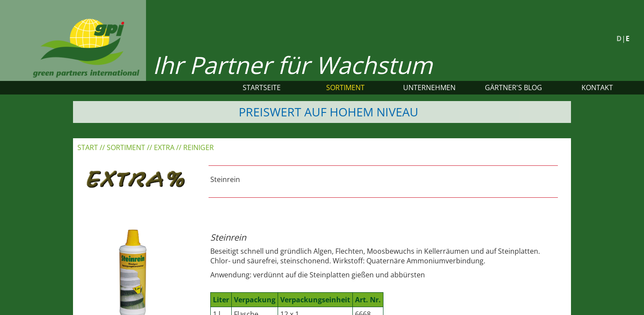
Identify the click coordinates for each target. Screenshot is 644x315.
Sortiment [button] (345, 87)
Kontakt (597, 87)
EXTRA (164, 147)
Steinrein (225, 179)
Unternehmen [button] (429, 87)
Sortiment (126, 147)
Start (88, 147)
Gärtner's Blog (513, 87)
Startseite (262, 87)
